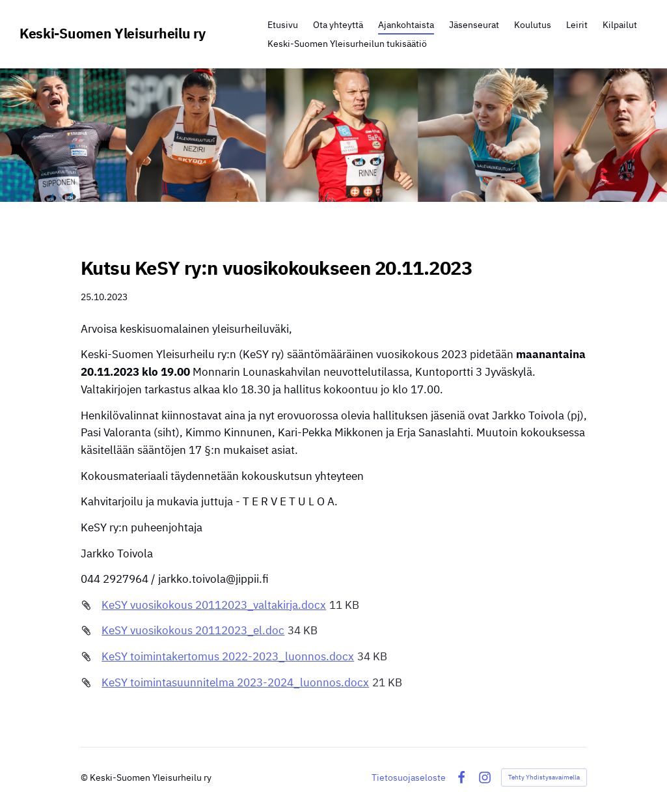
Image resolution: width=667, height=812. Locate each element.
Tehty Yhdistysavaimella (544, 777)
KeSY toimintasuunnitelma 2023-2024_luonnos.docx (235, 682)
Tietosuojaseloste (409, 777)
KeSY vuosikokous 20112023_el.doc (193, 630)
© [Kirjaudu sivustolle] (85, 777)
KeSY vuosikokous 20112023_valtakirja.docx (214, 605)
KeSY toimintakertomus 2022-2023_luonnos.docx (228, 656)
